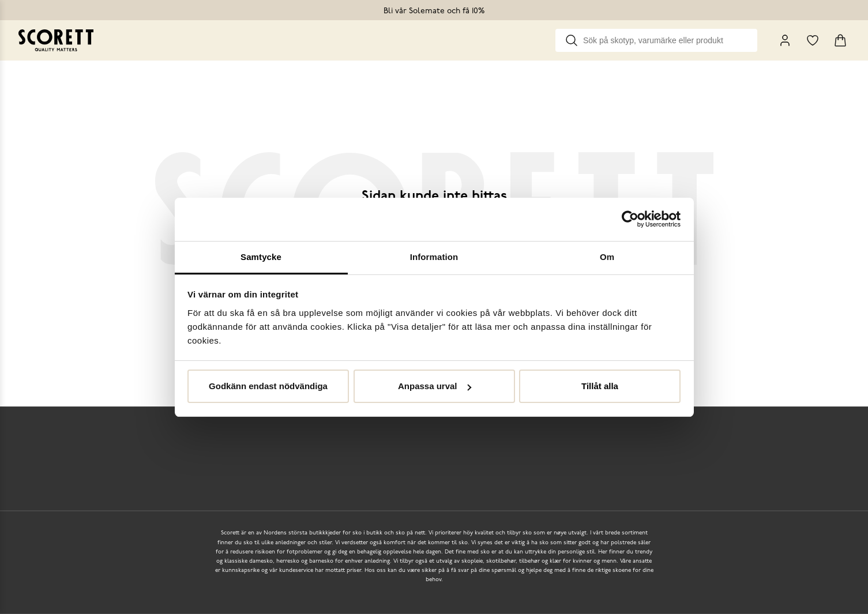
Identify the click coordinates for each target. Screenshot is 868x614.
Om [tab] (607, 257)
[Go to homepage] (56, 40)
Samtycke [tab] (261, 257)
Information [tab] (434, 257)
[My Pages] (785, 40)
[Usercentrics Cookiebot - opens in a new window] (630, 219)
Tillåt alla (600, 386)
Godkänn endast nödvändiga (268, 386)
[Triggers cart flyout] (840, 40)
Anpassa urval (435, 386)
